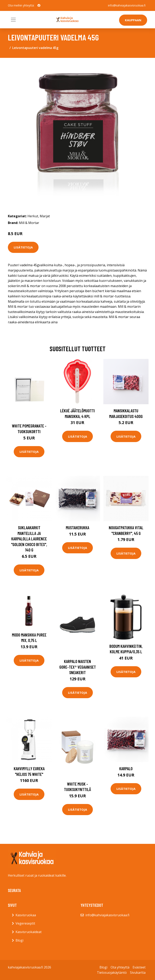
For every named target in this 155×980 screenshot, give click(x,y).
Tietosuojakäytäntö (112, 973)
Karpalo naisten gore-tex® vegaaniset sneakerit (78, 667)
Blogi (19, 940)
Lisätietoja (23, 247)
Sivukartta (138, 973)
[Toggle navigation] (13, 20)
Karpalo (126, 768)
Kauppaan (133, 20)
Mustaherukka (77, 528)
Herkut (33, 216)
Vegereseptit (25, 923)
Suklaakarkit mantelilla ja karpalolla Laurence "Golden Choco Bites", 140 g (29, 539)
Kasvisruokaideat (29, 932)
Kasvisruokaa (26, 915)
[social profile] (39, 5)
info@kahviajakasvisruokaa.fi (127, 5)
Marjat (45, 216)
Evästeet (139, 967)
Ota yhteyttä (120, 967)
